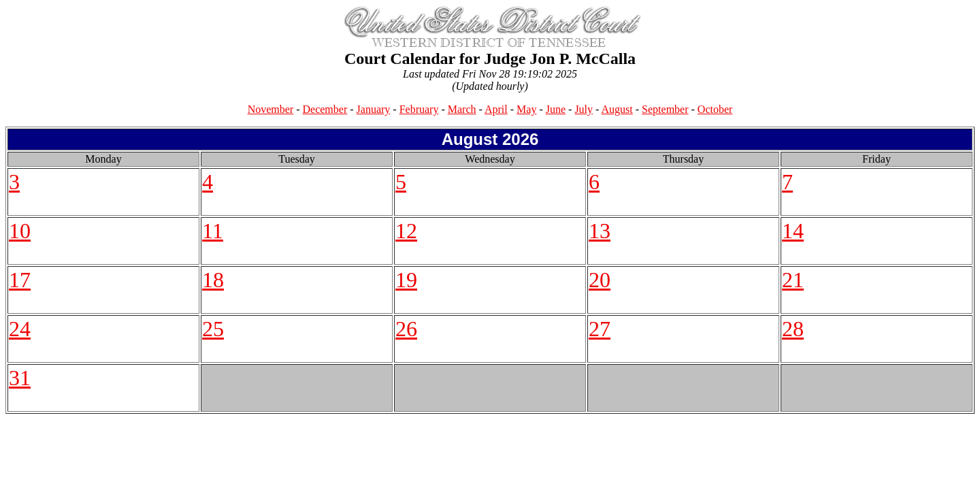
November (271, 109)
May (526, 109)
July (584, 109)
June (556, 109)
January (374, 109)
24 (20, 329)
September (665, 109)
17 (20, 280)
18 (213, 280)
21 (793, 280)
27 (600, 329)
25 (213, 329)
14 (793, 231)
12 (406, 231)
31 (20, 378)
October (715, 109)
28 (793, 329)
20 (600, 280)
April (496, 109)
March (462, 109)
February (419, 109)
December (325, 109)
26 (406, 329)
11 (213, 231)
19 (406, 280)
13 (600, 231)
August (617, 109)
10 (20, 231)
